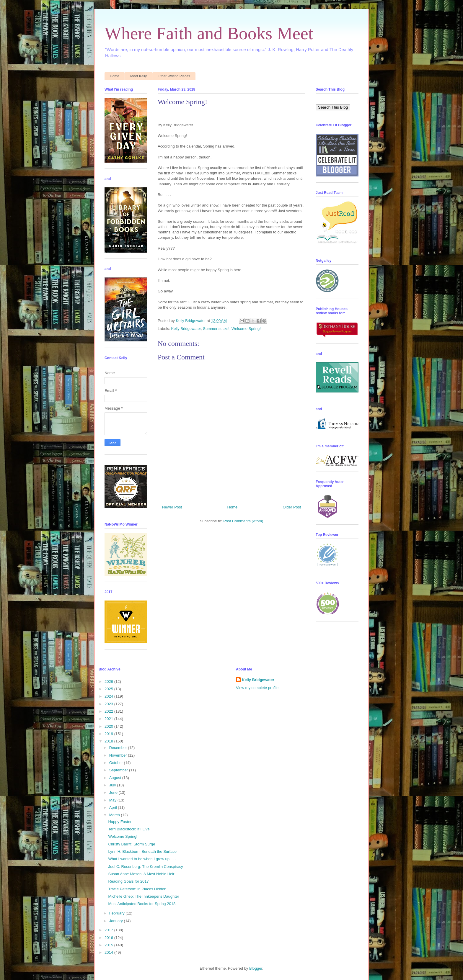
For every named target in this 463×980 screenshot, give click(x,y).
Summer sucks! (216, 329)
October (117, 763)
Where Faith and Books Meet (209, 33)
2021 (109, 719)
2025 (109, 689)
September (119, 770)
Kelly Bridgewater (186, 329)
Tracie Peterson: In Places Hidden (137, 889)
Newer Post (172, 507)
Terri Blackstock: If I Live (129, 829)
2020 (109, 726)
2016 (109, 938)
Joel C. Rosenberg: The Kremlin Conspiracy (145, 867)
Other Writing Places (174, 76)
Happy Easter (120, 822)
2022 (109, 711)
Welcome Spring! (246, 329)
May (113, 800)
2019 (109, 734)
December (119, 748)
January (117, 921)
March (115, 815)
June (114, 792)
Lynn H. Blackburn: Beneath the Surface (142, 851)
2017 (109, 930)
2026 (109, 682)
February (118, 913)
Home (115, 76)
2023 (109, 704)
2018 (109, 741)
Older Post (292, 507)
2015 (109, 945)
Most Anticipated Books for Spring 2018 (142, 904)
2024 (109, 696)
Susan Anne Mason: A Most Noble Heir (141, 874)
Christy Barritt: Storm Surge (132, 844)
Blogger (256, 968)
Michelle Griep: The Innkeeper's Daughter (144, 896)
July (113, 785)
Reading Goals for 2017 (128, 881)
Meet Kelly (138, 76)
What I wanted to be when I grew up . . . (142, 859)
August (116, 778)
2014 (109, 952)
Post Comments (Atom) (243, 521)
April (114, 808)
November (119, 755)
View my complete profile (257, 688)
